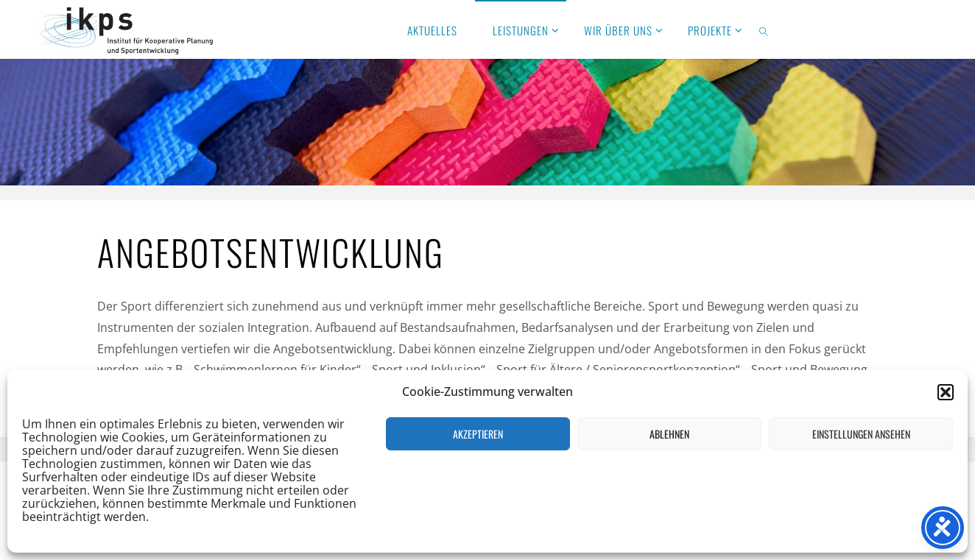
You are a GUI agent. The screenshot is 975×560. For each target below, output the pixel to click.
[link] (764, 29)
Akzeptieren (478, 434)
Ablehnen (669, 434)
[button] (946, 392)
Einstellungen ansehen (861, 434)
